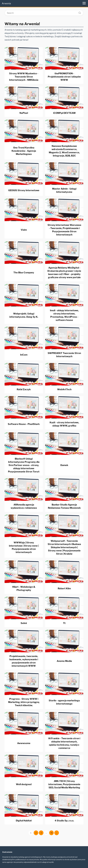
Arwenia (6, 3)
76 (52, 833)
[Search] (79, 12)
